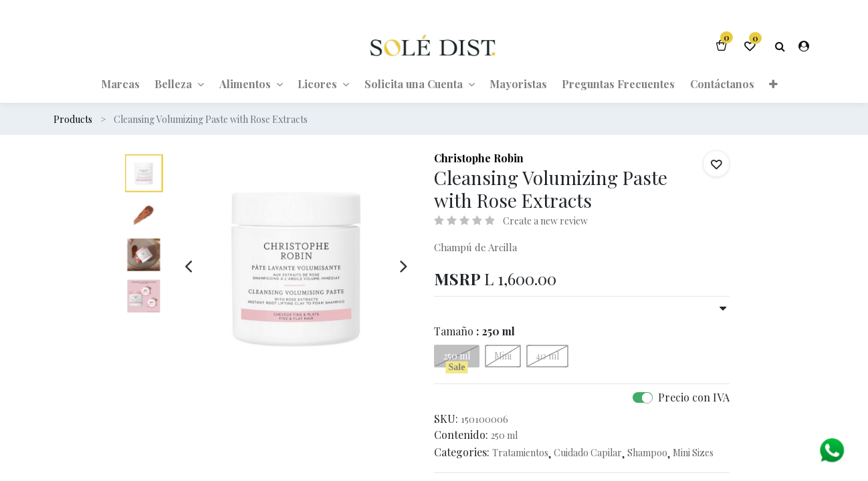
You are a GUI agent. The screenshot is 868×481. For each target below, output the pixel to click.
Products (73, 119)
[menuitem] (120, 84)
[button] (773, 84)
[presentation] (188, 266)
